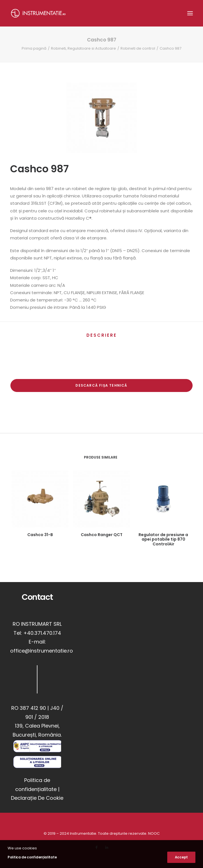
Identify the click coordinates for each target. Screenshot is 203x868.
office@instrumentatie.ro (42, 651)
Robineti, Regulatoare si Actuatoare (83, 48)
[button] (190, 13)
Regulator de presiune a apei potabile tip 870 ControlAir (163, 539)
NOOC (154, 833)
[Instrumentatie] (38, 13)
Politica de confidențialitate (32, 857)
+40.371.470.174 (42, 633)
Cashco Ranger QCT (102, 535)
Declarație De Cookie (37, 798)
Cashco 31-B (40, 535)
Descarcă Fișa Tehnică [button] (101, 385)
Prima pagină (34, 48)
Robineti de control (138, 48)
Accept (181, 857)
